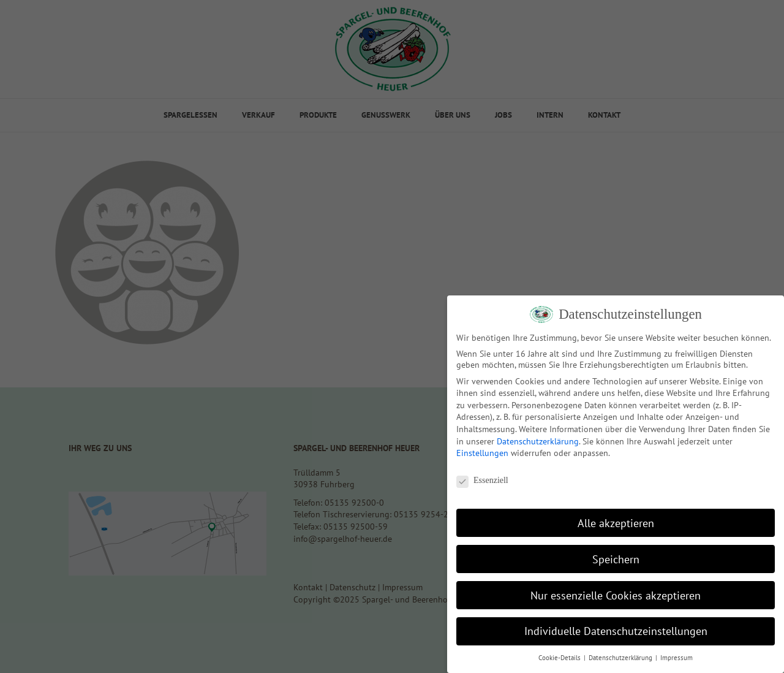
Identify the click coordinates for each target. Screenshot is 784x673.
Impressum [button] (677, 658)
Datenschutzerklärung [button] (621, 658)
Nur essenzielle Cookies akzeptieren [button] (616, 595)
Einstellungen (482, 453)
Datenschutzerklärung (538, 441)
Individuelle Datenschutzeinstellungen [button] (616, 631)
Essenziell (482, 481)
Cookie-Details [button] (560, 658)
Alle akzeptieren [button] (616, 523)
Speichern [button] (616, 559)
